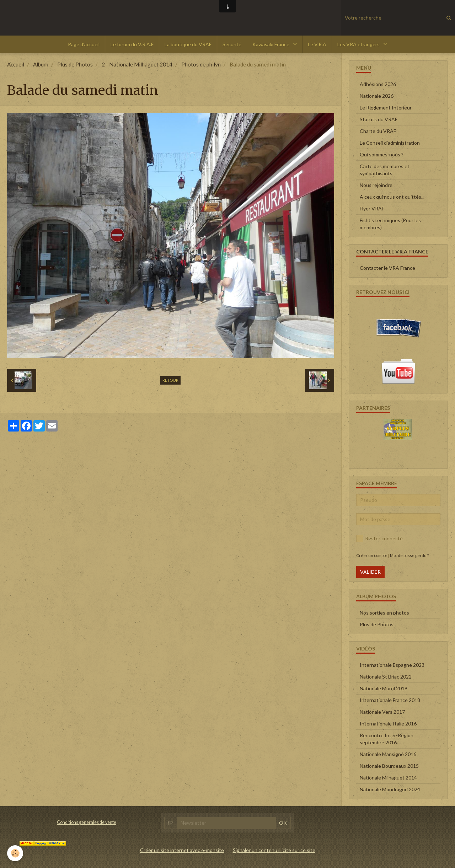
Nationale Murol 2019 (384, 688)
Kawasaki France (271, 44)
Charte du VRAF (378, 131)
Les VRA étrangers (359, 44)
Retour (170, 380)
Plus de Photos (75, 64)
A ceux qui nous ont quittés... (392, 197)
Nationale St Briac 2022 (386, 677)
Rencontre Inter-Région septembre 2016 (387, 739)
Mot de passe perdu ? (409, 555)
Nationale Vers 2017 (382, 712)
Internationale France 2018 (390, 700)
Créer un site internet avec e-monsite (182, 850)
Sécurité (232, 44)
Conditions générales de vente (87, 822)
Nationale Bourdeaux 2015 (389, 766)
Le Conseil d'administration (390, 143)
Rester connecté (379, 539)
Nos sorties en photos (384, 613)
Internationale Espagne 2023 (392, 665)
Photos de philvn (201, 64)
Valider (370, 572)
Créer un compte (372, 555)
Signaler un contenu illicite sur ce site (274, 850)
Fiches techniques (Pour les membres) (390, 224)
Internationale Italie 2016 (388, 724)
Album (41, 64)
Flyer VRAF (372, 208)
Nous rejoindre (376, 185)
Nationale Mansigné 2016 (388, 754)
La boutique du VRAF (188, 44)
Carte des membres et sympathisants (385, 170)
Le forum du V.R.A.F (132, 44)
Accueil (16, 64)
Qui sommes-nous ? (382, 154)
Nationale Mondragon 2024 (390, 789)
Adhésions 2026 (378, 84)
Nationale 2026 (377, 96)
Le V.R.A (317, 44)
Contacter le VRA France (387, 268)
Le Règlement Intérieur (386, 108)
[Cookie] (15, 853)
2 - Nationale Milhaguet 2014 (137, 64)
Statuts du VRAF (379, 119)
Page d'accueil (84, 44)
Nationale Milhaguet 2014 (388, 778)
